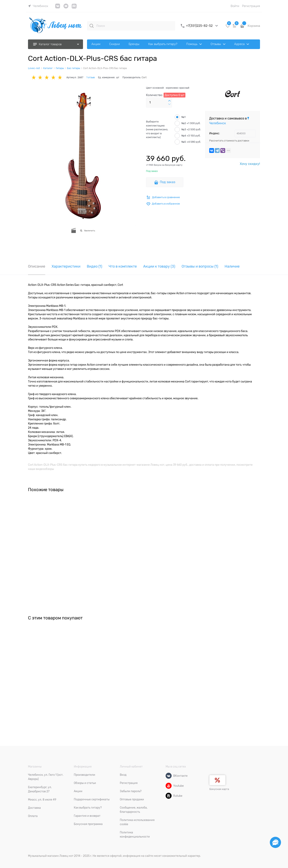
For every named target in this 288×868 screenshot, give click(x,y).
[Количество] (159, 102)
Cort (144, 77)
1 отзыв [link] (91, 77)
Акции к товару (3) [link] (159, 266)
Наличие (232, 266)
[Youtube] (169, 786)
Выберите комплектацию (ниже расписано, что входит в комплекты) (157, 129)
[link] (38, 6)
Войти (235, 6)
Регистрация (251, 6)
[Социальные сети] (275, 842)
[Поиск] (92, 26)
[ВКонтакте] (169, 776)
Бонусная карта (219, 789)
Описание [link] (37, 266)
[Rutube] (169, 796)
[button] (169, 101)
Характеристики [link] (66, 266)
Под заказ (167, 182)
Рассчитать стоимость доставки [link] (229, 141)
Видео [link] (94, 266)
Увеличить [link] (89, 231)
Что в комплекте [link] (123, 266)
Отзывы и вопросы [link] (200, 266)
